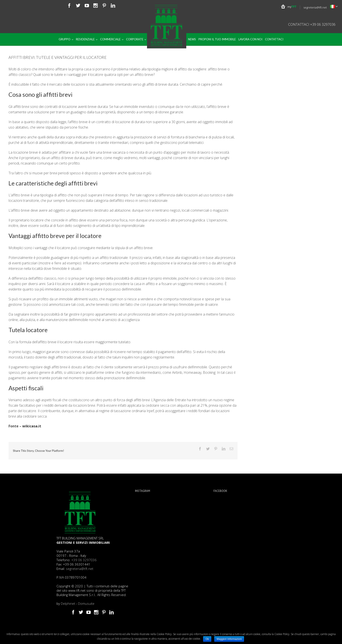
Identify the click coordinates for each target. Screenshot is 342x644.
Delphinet (68, 603)
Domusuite (86, 603)
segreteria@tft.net (315, 7)
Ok (207, 639)
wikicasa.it (32, 426)
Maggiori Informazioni (229, 639)
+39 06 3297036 (84, 560)
